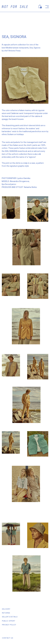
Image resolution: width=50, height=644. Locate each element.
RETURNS (6, 613)
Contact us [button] (8, 638)
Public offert (9, 621)
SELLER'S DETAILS (10, 617)
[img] (15, 7)
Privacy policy (9, 625)
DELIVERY (6, 609)
